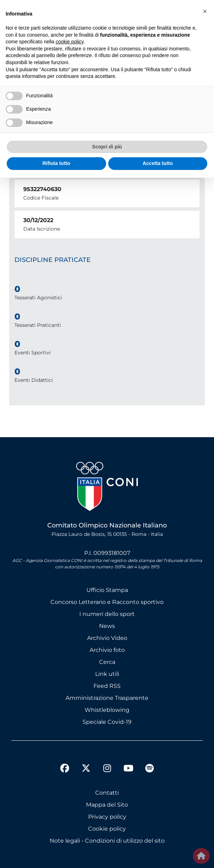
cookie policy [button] (70, 42)
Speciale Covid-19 (107, 722)
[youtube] (128, 769)
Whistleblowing (107, 710)
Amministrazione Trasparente (107, 698)
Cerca (107, 662)
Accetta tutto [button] (158, 163)
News (107, 626)
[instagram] (107, 769)
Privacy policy (107, 817)
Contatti (107, 793)
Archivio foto (107, 650)
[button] (205, 11)
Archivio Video (107, 638)
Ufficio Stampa (107, 590)
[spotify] (149, 769)
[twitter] (86, 763)
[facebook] (65, 769)
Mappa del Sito (107, 805)
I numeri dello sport (107, 614)
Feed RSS (107, 686)
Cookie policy (107, 829)
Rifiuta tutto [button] (56, 163)
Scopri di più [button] (107, 147)
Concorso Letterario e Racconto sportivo (107, 602)
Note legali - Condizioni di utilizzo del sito (107, 841)
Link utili (107, 674)
